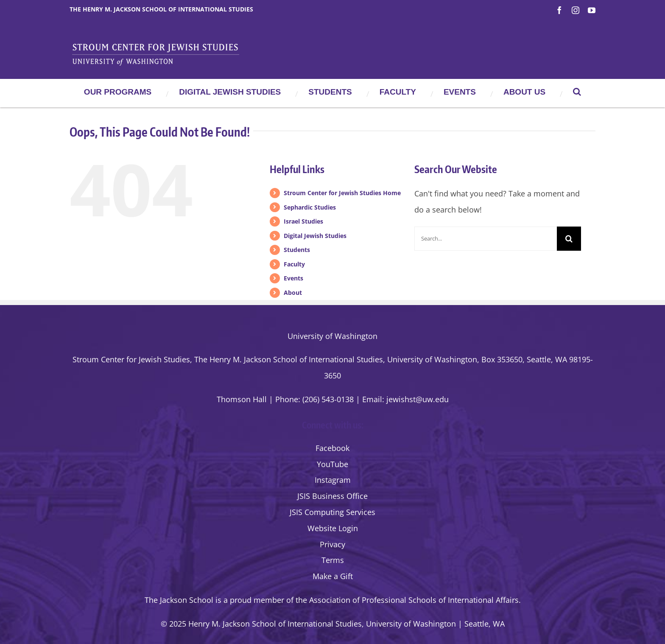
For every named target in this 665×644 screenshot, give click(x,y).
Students (297, 250)
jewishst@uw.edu (418, 399)
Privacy (332, 544)
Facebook (332, 448)
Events (293, 278)
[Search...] (486, 239)
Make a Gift (333, 576)
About (293, 293)
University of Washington (332, 336)
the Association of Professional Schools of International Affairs (407, 600)
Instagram (333, 480)
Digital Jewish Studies (315, 236)
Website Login (333, 528)
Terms (333, 560)
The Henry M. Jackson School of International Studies (161, 9)
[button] (577, 92)
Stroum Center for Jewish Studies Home (342, 193)
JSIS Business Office (332, 496)
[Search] (569, 239)
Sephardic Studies (310, 207)
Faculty (294, 264)
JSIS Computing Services (332, 512)
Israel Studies (303, 221)
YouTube (332, 464)
